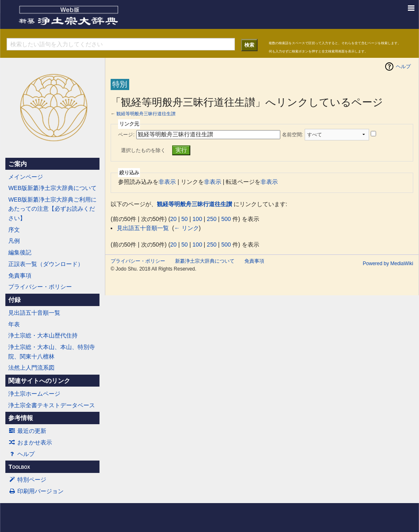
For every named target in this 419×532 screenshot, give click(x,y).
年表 (14, 324)
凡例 (14, 241)
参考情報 (21, 418)
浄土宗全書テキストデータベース (52, 405)
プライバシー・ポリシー (40, 287)
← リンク (187, 228)
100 (197, 219)
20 (173, 219)
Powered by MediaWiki (388, 264)
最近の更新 (27, 431)
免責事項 (20, 275)
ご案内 (18, 164)
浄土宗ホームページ (34, 394)
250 (212, 219)
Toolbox (19, 467)
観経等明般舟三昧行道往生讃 (146, 114)
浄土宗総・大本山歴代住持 (43, 335)
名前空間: (292, 135)
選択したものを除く (143, 150)
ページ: (126, 135)
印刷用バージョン (36, 491)
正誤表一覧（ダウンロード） (46, 264)
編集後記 (20, 252)
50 (185, 219)
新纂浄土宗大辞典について (205, 261)
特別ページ (27, 480)
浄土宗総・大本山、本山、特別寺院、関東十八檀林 (52, 351)
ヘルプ (21, 454)
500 (226, 219)
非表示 (167, 182)
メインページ (26, 177)
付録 (14, 300)
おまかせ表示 (30, 442)
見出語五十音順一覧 (34, 313)
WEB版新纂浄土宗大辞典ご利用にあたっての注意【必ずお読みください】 (52, 209)
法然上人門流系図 (31, 368)
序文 (14, 230)
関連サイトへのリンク (39, 381)
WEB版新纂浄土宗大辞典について (52, 188)
